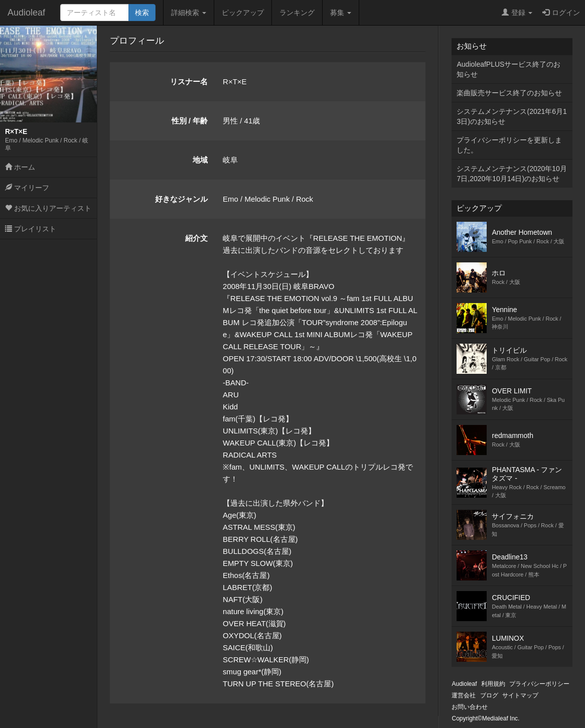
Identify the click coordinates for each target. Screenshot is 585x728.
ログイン (561, 13)
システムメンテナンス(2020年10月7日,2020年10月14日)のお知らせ (511, 174)
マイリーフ (27, 188)
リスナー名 (189, 82)
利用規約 (493, 684)
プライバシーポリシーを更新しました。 (509, 145)
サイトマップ (520, 695)
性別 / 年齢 (190, 121)
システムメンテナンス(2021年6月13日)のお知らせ (511, 116)
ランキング (297, 13)
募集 (341, 13)
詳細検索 (189, 13)
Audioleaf (26, 13)
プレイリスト (31, 229)
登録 (517, 13)
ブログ (489, 695)
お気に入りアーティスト (48, 208)
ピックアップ (243, 13)
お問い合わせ (470, 707)
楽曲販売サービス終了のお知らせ (509, 93)
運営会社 (464, 695)
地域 (200, 160)
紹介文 (196, 238)
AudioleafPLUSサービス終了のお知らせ (508, 69)
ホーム (20, 167)
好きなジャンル (181, 199)
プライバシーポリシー (539, 684)
